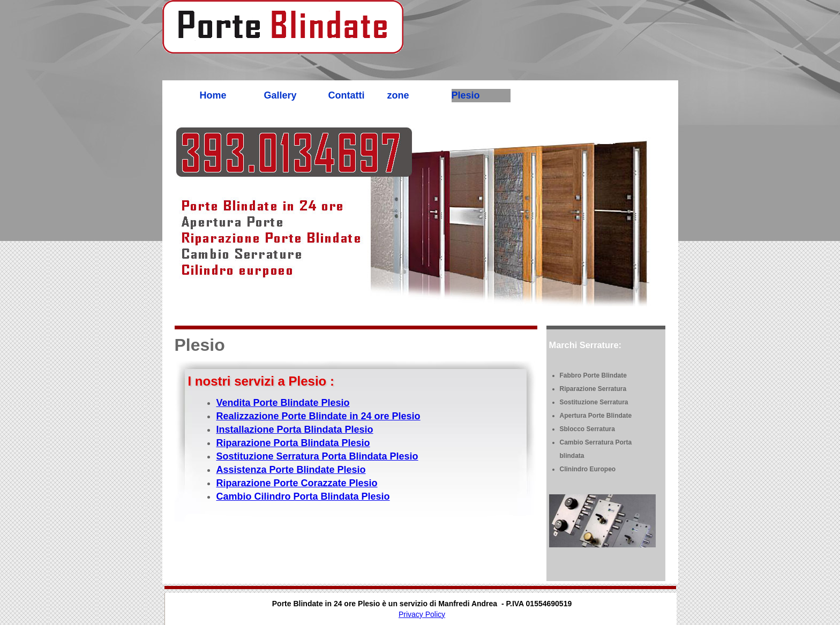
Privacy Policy (422, 614)
